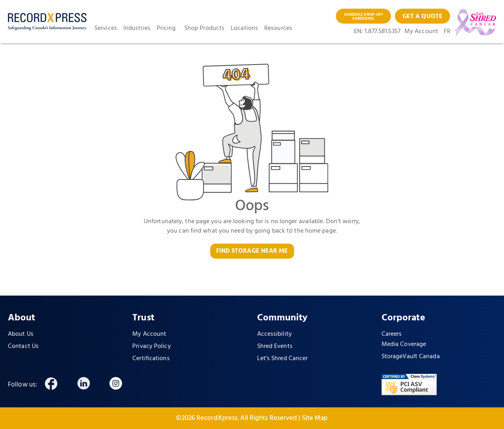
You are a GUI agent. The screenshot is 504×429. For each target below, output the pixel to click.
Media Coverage (404, 344)
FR (447, 31)
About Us (21, 334)
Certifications (151, 359)
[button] (109, 28)
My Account (421, 31)
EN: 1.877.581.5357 (377, 31)
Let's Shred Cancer (283, 359)
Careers (392, 334)
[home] (47, 22)
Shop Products (204, 28)
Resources (278, 28)
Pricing (166, 28)
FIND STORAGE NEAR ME (252, 251)
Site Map (315, 418)
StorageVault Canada (411, 357)
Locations (244, 28)
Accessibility (274, 334)
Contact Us (23, 346)
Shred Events (275, 346)
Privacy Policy (151, 346)
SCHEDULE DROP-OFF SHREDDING (364, 17)
